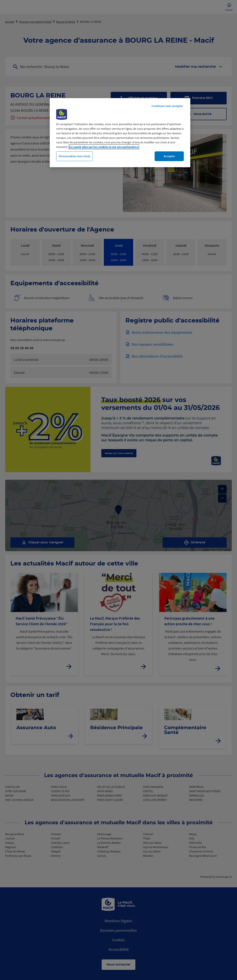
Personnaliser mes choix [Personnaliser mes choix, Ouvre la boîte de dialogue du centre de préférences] (74, 156)
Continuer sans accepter (167, 106)
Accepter (169, 156)
